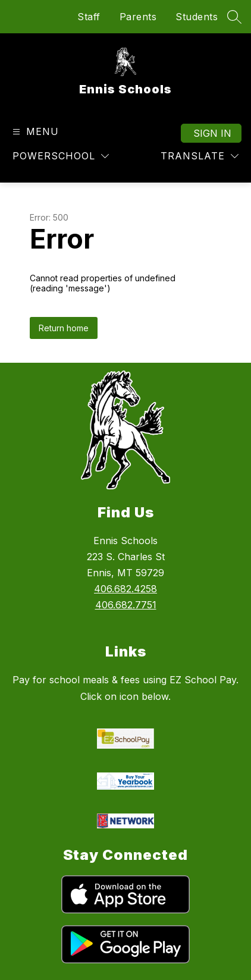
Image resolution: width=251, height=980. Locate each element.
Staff (89, 17)
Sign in (212, 133)
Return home (64, 328)
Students (197, 17)
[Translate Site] (200, 156)
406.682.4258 (125, 589)
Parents (138, 17)
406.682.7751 (126, 605)
